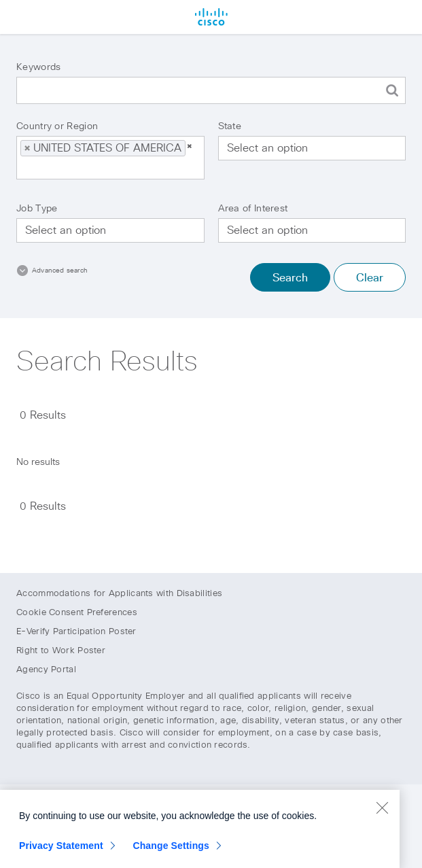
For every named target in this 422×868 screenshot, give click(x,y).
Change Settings (171, 849)
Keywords (38, 67)
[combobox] (110, 158)
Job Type (37, 209)
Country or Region (57, 126)
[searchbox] (90, 168)
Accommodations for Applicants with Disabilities (119, 594)
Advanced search (60, 271)
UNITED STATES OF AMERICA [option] (102, 148)
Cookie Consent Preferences (77, 613)
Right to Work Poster (61, 651)
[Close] (382, 811)
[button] (27, 148)
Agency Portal (46, 670)
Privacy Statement (61, 849)
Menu (17, 17)
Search (290, 278)
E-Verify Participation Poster (76, 632)
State (230, 126)
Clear (370, 278)
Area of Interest (253, 209)
